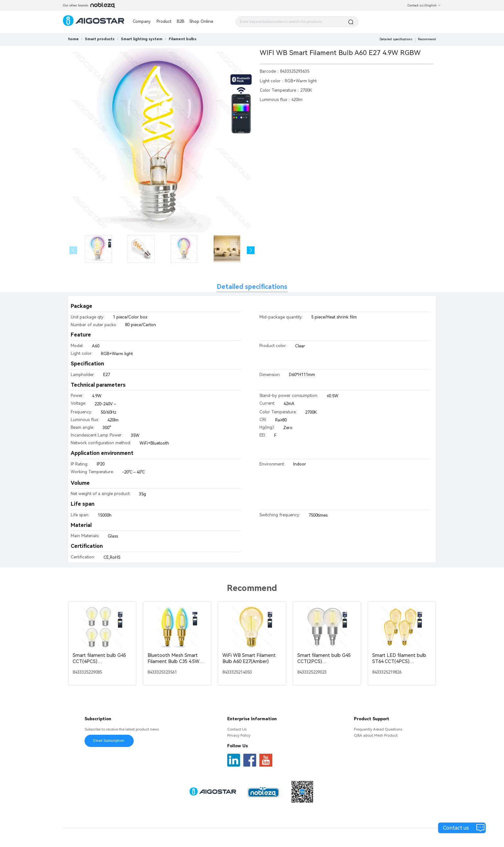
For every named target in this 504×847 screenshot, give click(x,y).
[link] (100, 39)
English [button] (433, 5)
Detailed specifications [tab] (252, 287)
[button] (251, 250)
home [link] (73, 39)
